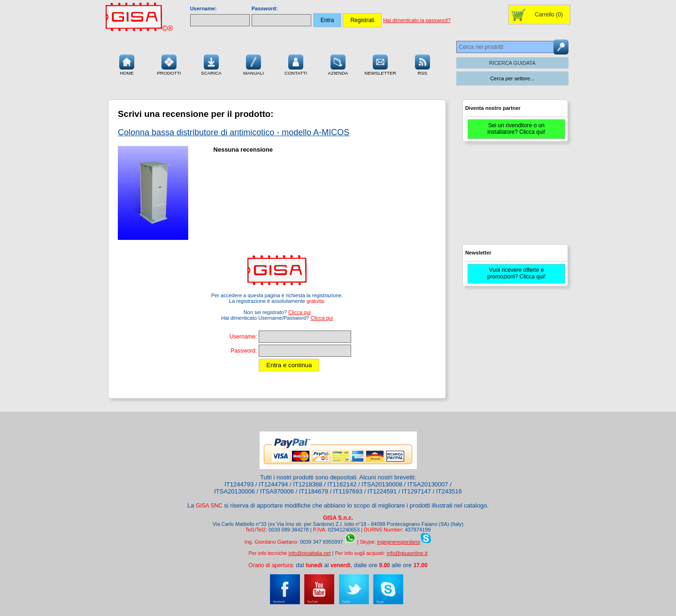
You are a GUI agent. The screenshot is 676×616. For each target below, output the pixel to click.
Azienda (338, 64)
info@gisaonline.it (407, 553)
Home (127, 64)
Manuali (253, 64)
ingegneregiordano (399, 542)
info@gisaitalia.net (309, 553)
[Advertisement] (514, 197)
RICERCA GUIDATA (512, 63)
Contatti (296, 64)
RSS (422, 64)
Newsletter (380, 64)
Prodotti (169, 64)
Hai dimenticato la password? (417, 20)
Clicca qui (300, 312)
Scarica (211, 64)
